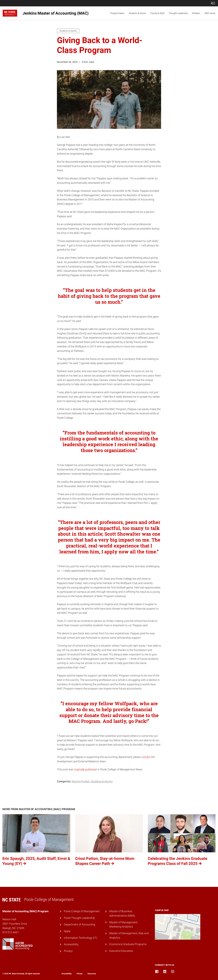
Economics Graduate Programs (128, 944)
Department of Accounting (80, 924)
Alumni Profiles (81, 781)
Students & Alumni (137, 13)
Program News (117, 13)
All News (196, 13)
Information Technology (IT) (81, 938)
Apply (67, 931)
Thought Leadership (178, 13)
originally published (85, 769)
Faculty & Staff (157, 13)
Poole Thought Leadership (79, 918)
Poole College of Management (82, 911)
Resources (92, 974)
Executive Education (121, 951)
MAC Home (210, 13)
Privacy (68, 951)
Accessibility (71, 944)
